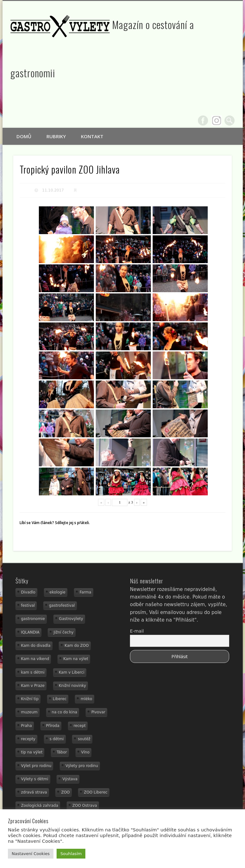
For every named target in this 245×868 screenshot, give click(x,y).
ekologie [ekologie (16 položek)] (58, 592)
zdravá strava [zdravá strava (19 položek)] (34, 792)
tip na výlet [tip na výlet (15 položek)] (32, 752)
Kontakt (92, 136)
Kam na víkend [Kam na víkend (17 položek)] (35, 659)
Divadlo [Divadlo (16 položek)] (28, 592)
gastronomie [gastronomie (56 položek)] (33, 619)
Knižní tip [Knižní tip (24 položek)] (30, 699)
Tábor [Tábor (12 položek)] (62, 752)
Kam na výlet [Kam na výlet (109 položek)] (76, 659)
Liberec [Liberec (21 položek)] (60, 699)
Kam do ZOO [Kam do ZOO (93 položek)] (77, 646)
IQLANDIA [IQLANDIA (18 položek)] (30, 632)
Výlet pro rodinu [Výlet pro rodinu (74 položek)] (36, 766)
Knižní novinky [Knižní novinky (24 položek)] (72, 686)
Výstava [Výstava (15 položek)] (70, 779)
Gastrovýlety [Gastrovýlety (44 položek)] (71, 619)
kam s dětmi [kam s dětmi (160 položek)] (33, 672)
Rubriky (56, 136)
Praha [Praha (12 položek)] (27, 726)
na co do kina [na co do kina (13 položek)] (65, 712)
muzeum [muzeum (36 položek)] (29, 712)
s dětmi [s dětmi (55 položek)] (57, 739)
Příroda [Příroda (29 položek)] (53, 726)
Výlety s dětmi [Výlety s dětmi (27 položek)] (35, 779)
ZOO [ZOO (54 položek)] (65, 792)
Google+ (217, 121)
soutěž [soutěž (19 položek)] (84, 739)
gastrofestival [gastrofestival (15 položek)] (62, 605)
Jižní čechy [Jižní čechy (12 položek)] (63, 632)
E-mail (137, 631)
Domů (24, 136)
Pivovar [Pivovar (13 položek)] (98, 712)
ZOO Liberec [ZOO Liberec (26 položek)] (96, 792)
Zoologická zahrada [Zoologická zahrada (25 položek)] (40, 806)
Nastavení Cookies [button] (31, 854)
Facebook (203, 121)
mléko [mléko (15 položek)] (86, 699)
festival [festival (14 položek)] (28, 605)
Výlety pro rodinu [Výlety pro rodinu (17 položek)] (82, 766)
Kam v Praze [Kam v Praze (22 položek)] (33, 686)
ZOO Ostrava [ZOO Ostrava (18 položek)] (85, 806)
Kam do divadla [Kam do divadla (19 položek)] (36, 646)
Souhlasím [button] (71, 854)
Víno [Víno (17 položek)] (86, 752)
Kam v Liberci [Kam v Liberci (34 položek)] (72, 672)
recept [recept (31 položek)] (80, 726)
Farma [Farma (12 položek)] (86, 592)
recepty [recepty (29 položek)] (28, 739)
